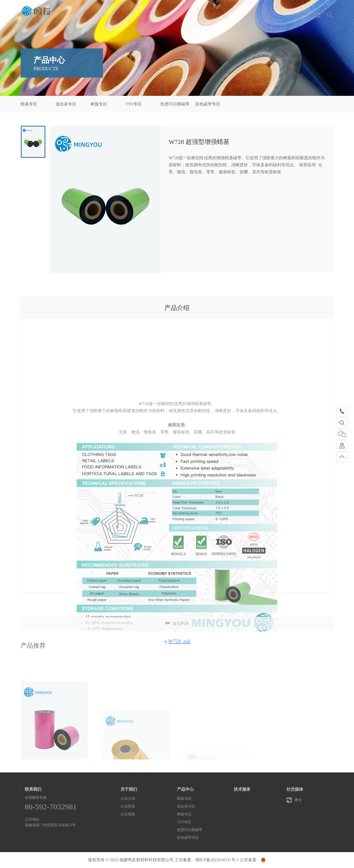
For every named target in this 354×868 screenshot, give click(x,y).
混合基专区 (66, 104)
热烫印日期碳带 (175, 104)
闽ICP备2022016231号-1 (217, 860)
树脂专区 (99, 104)
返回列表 (177, 632)
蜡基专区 (29, 104)
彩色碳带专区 (208, 104)
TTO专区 (134, 104)
